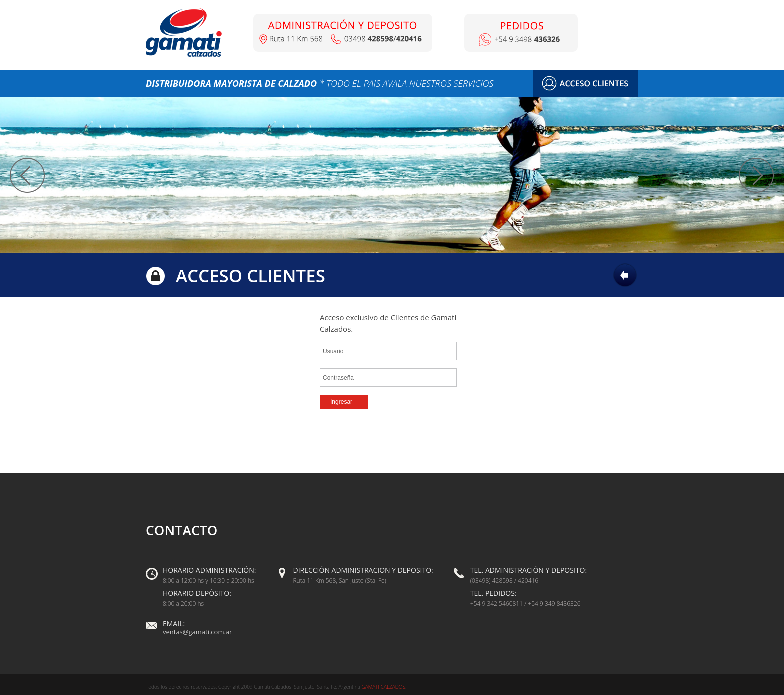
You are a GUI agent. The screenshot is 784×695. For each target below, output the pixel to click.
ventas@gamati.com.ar (197, 632)
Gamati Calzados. (383, 687)
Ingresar (341, 402)
